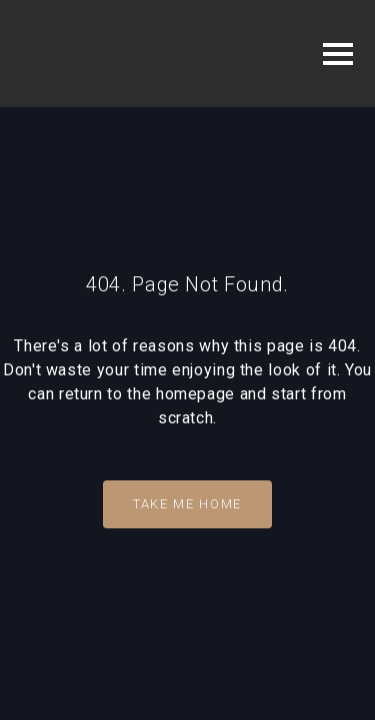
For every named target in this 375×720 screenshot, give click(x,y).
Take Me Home (187, 503)
